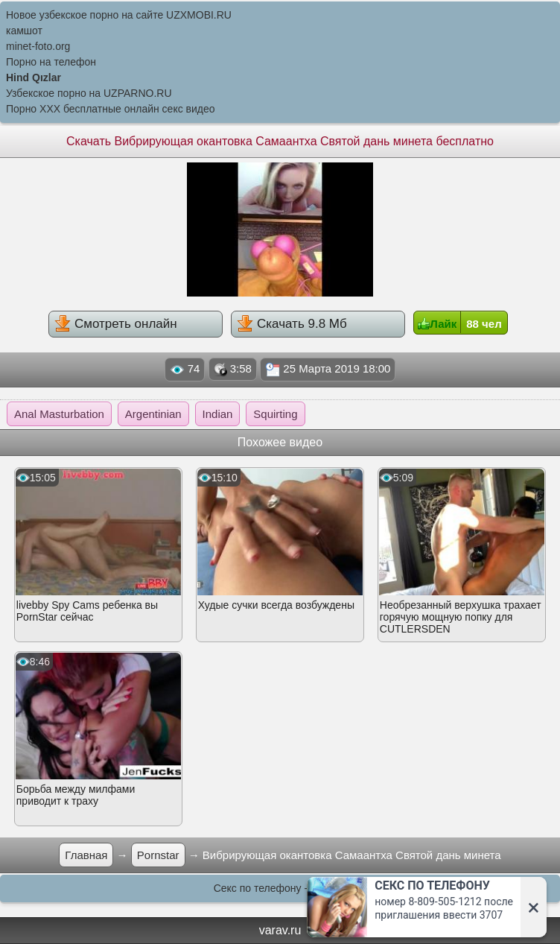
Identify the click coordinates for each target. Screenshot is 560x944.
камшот (24, 31)
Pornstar (158, 855)
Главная (86, 855)
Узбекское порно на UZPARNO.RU (89, 93)
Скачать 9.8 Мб (292, 323)
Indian (218, 414)
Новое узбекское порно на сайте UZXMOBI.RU (119, 15)
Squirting (275, 414)
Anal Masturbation (59, 414)
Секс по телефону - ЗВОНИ (280, 888)
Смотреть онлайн (115, 323)
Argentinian (153, 414)
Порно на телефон (51, 62)
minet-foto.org (38, 46)
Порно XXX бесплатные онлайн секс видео (111, 109)
